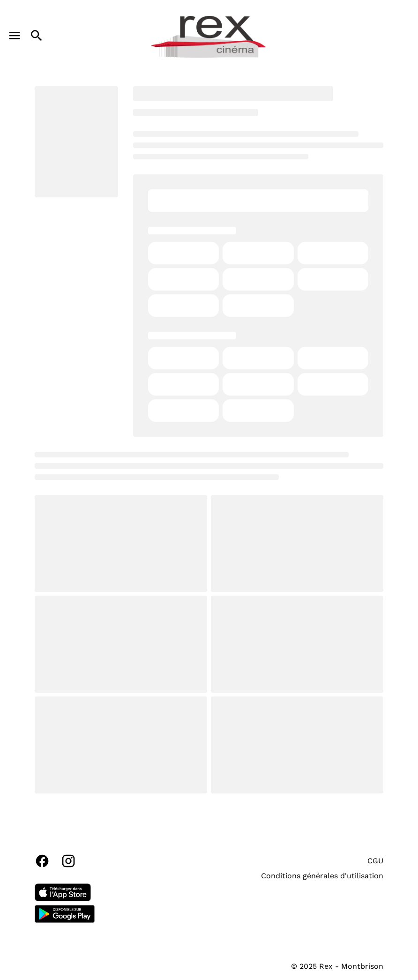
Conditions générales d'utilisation (322, 876)
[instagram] (68, 861)
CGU (375, 861)
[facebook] (42, 861)
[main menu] (15, 36)
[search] (37, 36)
